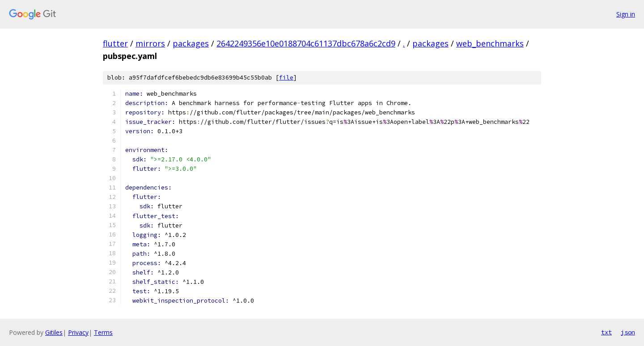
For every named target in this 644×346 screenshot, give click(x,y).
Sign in (626, 14)
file (286, 78)
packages (191, 43)
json (628, 332)
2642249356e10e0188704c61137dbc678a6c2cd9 (306, 43)
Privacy (78, 332)
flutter (115, 43)
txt (606, 332)
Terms (103, 332)
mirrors (150, 43)
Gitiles (54, 332)
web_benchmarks (490, 43)
